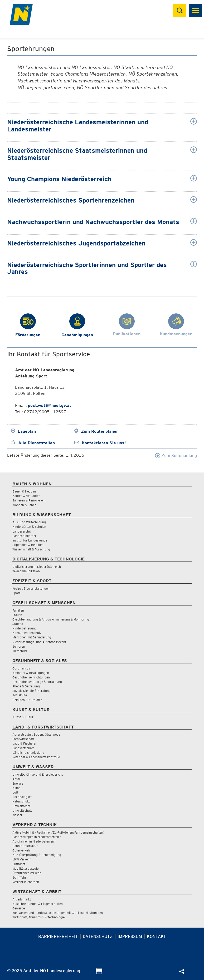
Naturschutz (21, 801)
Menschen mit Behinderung (32, 637)
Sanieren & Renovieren (28, 500)
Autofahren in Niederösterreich (34, 841)
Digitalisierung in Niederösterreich (37, 567)
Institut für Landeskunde (30, 540)
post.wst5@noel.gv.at (50, 405)
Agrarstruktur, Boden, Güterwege (36, 734)
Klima (16, 788)
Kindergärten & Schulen (29, 527)
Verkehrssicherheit (26, 882)
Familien (18, 610)
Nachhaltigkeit (22, 797)
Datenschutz (98, 936)
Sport (16, 593)
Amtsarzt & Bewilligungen (31, 673)
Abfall (16, 779)
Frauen (17, 615)
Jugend (18, 624)
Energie (18, 783)
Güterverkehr (22, 850)
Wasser (17, 815)
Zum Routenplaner (99, 431)
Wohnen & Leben (24, 505)
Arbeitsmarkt (22, 899)
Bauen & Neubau (24, 491)
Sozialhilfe (20, 695)
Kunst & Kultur (23, 717)
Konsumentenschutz (27, 633)
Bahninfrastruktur (25, 846)
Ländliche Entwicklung (28, 753)
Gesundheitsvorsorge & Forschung (37, 682)
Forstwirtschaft (23, 739)
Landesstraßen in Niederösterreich (37, 837)
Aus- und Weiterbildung (29, 522)
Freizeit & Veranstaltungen (31, 589)
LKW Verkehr (22, 859)
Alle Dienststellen (37, 443)
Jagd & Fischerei (24, 743)
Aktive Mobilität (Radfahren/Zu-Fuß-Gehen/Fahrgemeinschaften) (59, 832)
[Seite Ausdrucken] (99, 973)
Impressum (130, 936)
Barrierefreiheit (58, 936)
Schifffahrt (20, 877)
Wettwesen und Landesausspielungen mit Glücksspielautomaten (58, 913)
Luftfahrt (19, 864)
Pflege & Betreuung (26, 686)
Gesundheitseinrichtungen (31, 677)
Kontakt (156, 936)
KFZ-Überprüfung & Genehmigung (37, 855)
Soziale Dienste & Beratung (31, 691)
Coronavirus (21, 668)
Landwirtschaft (23, 748)
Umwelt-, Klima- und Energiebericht (38, 774)
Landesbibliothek (25, 536)
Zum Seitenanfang (176, 455)
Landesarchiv (22, 531)
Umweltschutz (22, 811)
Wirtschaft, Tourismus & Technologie (38, 917)
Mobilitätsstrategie (25, 868)
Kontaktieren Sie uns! (104, 443)
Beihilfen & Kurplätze (27, 700)
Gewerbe (19, 908)
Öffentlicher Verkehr (27, 873)
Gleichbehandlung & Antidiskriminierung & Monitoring (51, 619)
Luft (15, 792)
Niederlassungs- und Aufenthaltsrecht (39, 642)
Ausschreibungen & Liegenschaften (38, 904)
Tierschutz (20, 651)
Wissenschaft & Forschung (31, 549)
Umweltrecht (21, 806)
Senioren (19, 646)
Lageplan (27, 431)
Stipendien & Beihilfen (28, 545)
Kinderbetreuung (25, 628)
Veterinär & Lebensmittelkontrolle (36, 757)
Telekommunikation (26, 571)
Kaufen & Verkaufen (26, 496)
